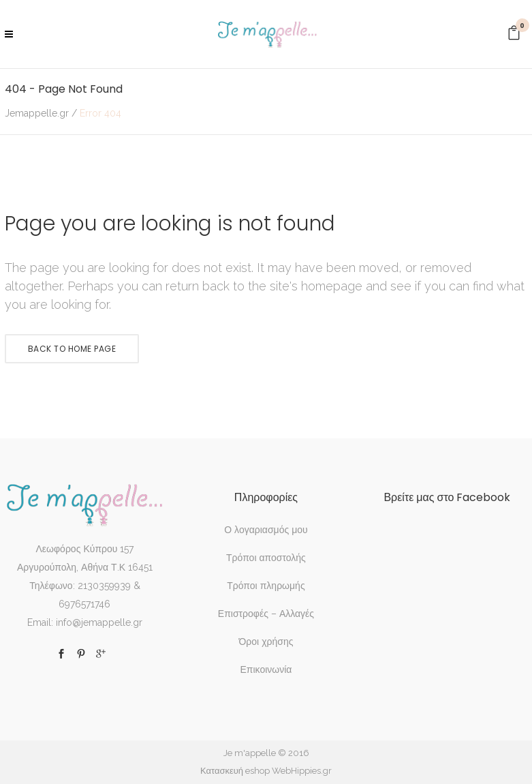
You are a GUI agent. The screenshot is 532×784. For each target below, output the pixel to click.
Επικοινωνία (266, 669)
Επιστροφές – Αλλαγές (266, 614)
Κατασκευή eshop (235, 771)
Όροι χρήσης (266, 642)
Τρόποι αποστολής (266, 558)
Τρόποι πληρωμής (266, 586)
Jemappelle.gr (37, 113)
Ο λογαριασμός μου (266, 530)
